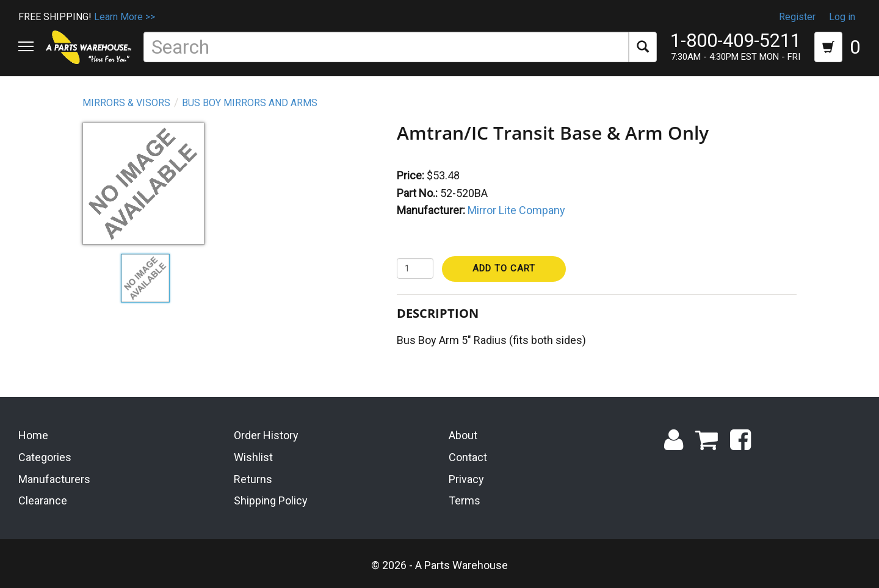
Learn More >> (125, 17)
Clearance (43, 500)
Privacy (466, 479)
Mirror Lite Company (516, 210)
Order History (266, 435)
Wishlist (253, 457)
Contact (468, 457)
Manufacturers (54, 479)
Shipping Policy (271, 500)
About (463, 435)
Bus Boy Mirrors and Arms (250, 103)
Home (33, 435)
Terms (465, 500)
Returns (253, 479)
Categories (45, 457)
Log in (842, 17)
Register (797, 17)
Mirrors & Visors (126, 103)
